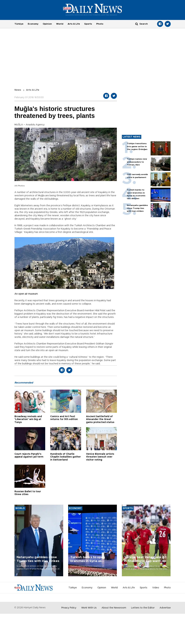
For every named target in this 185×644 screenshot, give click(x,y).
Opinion (47, 24)
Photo (100, 24)
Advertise (165, 608)
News (18, 90)
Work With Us (89, 608)
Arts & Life (74, 24)
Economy (33, 24)
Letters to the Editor (143, 608)
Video (156, 588)
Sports (88, 24)
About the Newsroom (114, 608)
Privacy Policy (69, 608)
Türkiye (19, 24)
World (60, 24)
